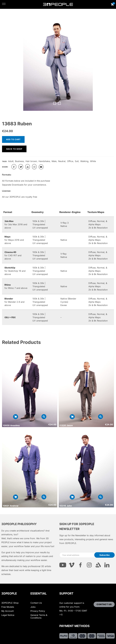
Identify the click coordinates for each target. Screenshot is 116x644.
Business (19, 161)
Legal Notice (8, 615)
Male (54, 161)
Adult (11, 161)
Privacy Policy (38, 611)
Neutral (62, 161)
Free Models (8, 607)
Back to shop (14, 149)
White (93, 161)
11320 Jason (66, 425)
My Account (7, 611)
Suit (77, 161)
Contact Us (36, 603)
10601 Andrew (11, 506)
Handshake (44, 161)
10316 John (66, 506)
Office (70, 161)
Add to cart (13, 139)
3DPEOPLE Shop (10, 603)
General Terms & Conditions (39, 616)
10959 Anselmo (11, 425)
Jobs (33, 607)
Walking (84, 161)
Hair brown (31, 161)
